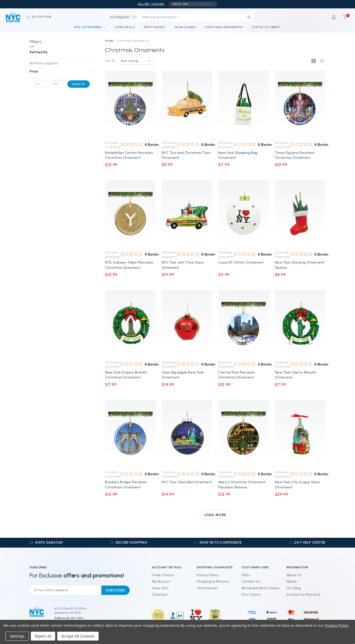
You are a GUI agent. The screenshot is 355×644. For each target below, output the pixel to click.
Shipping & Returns (213, 581)
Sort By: (111, 61)
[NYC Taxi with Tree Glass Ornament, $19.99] (187, 214)
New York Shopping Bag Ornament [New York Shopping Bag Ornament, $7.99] (238, 155)
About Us (294, 575)
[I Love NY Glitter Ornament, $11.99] (244, 214)
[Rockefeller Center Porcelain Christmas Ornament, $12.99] (130, 104)
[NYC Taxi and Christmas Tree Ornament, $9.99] (187, 104)
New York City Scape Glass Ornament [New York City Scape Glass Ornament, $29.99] (297, 485)
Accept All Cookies (78, 636)
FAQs (246, 575)
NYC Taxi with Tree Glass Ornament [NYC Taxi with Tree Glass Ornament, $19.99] (183, 265)
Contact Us (251, 581)
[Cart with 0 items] (343, 17)
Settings (17, 636)
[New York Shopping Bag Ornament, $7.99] (244, 104)
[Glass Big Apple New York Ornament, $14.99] (187, 324)
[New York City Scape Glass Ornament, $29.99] (300, 434)
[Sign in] (333, 17)
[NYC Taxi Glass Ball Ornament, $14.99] (187, 434)
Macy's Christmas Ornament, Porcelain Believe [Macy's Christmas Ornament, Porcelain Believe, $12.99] (242, 485)
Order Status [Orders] (163, 575)
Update (79, 84)
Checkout (160, 595)
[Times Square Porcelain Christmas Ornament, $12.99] (300, 104)
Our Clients (251, 595)
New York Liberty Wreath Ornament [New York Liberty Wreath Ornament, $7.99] (296, 375)
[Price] (61, 73)
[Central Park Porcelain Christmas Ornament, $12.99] (244, 324)
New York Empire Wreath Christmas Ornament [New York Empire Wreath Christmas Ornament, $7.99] (126, 375)
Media (292, 581)
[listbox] (136, 61)
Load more (215, 515)
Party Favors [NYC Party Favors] (154, 27)
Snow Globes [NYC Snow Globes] (185, 27)
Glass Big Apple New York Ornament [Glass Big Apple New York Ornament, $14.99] (183, 375)
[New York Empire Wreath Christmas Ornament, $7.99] (130, 324)
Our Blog (294, 588)
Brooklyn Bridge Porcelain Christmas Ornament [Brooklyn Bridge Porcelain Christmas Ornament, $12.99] (126, 485)
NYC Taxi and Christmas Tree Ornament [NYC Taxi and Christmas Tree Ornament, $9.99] (186, 155)
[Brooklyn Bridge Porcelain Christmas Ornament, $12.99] (130, 434)
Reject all (43, 636)
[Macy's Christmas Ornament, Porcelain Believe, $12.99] (244, 434)
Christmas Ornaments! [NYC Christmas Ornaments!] (224, 27)
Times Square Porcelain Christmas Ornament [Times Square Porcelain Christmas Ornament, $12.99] (295, 155)
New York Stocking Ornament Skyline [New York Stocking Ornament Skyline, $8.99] (300, 265)
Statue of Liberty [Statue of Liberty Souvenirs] (266, 27)
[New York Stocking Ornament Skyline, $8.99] (300, 214)
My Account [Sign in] (161, 581)
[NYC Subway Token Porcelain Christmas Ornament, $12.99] (130, 214)
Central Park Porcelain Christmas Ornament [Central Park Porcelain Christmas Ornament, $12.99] (237, 375)
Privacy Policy (208, 575)
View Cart (160, 588)
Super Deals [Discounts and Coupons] (125, 27)
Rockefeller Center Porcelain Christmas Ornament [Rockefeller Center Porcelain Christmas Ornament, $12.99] (129, 155)
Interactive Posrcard (303, 595)
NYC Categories (90, 27)
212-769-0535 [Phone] (39, 17)
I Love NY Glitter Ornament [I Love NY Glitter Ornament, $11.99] (241, 262)
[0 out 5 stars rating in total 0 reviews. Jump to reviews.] (141, 144)
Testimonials (207, 588)
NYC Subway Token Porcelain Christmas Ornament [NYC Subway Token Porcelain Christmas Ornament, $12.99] (129, 265)
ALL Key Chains (151, 4)
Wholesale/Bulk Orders (261, 588)
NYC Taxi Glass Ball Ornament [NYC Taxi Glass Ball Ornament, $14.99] (187, 482)
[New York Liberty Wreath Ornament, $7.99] (300, 324)
